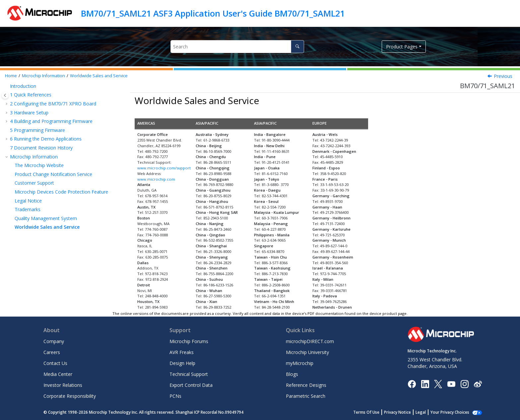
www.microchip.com (156, 179)
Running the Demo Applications (46, 139)
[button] (7, 86)
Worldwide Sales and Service (99, 76)
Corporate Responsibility (70, 396)
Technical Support (189, 374)
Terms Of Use (374, 412)
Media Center (58, 374)
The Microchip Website (39, 165)
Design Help (182, 363)
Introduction (23, 86)
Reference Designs (306, 385)
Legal (428, 412)
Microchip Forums (189, 341)
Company (54, 341)
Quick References (31, 95)
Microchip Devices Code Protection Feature (61, 192)
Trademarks (28, 209)
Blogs (292, 374)
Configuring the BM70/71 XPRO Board (53, 104)
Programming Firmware (37, 130)
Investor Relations (63, 385)
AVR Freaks (182, 352)
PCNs (175, 396)
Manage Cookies (454, 412)
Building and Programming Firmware (51, 121)
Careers (52, 352)
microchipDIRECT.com (310, 341)
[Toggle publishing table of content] (5, 95)
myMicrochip (300, 363)
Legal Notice (28, 201)
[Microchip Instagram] (464, 383)
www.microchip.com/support (164, 168)
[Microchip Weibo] (478, 384)
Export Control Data (191, 385)
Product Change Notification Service (53, 174)
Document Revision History (41, 148)
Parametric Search (306, 396)
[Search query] (237, 47)
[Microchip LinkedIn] (425, 383)
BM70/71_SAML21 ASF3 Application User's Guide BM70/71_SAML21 (213, 13)
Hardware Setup (29, 113)
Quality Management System (46, 218)
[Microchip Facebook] (412, 383)
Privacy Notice (405, 412)
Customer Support (34, 183)
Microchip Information (43, 76)
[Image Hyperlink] (451, 384)
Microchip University (307, 352)
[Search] (297, 47)
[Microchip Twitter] (438, 383)
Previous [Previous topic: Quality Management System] (503, 76)
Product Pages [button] (402, 47)
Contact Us (55, 363)
